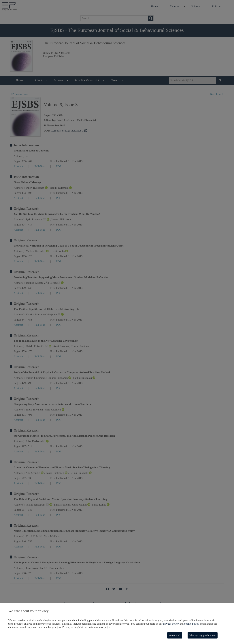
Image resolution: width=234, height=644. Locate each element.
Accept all (175, 635)
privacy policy (171, 624)
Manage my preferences (203, 635)
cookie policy (191, 624)
